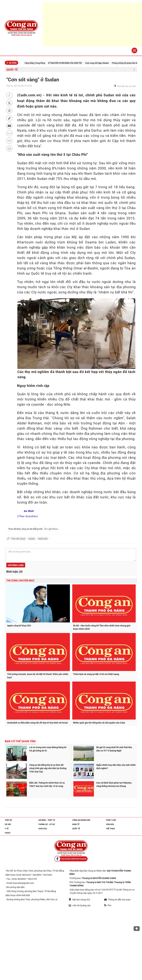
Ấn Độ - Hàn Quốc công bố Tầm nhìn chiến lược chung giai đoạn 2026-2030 (102, 627)
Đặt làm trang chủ (79, 900)
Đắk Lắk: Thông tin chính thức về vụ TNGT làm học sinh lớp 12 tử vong (47, 784)
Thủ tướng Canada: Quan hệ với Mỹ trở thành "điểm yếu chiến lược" (38, 676)
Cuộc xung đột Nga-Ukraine (103, 63)
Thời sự (8, 820)
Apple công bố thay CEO (19, 626)
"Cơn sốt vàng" (18, 539)
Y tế (7, 829)
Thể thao (110, 829)
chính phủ (43, 539)
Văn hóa (110, 824)
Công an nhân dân (81, 820)
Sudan (32, 539)
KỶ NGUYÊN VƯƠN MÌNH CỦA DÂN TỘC (72, 63)
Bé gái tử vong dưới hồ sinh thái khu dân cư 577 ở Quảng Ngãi (114, 749)
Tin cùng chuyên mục (20, 581)
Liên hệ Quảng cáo (80, 905)
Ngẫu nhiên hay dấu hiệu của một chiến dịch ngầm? (116, 767)
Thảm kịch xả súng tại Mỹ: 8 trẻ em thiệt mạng (96, 674)
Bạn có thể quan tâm (20, 741)
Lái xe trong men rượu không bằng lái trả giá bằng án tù (48, 749)
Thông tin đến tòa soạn (117, 900)
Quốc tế (12, 70)
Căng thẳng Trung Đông (41, 63)
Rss (108, 905)
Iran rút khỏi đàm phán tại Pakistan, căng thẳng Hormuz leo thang (114, 784)
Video (8, 833)
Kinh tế (76, 824)
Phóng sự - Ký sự (47, 824)
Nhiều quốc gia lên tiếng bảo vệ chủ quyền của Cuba (99, 723)
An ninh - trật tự (47, 820)
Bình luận (14, 572)
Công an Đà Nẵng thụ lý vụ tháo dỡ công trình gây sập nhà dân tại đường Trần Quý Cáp (48, 768)
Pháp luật (111, 820)
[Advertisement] (92, 24)
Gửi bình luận (16, 565)
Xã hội (8, 824)
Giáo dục (43, 829)
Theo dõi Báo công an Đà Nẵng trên (33, 529)
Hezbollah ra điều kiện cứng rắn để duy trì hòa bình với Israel (37, 723)
